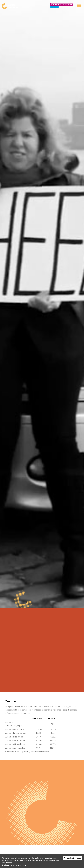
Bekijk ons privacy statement (14, 865)
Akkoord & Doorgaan (73, 858)
